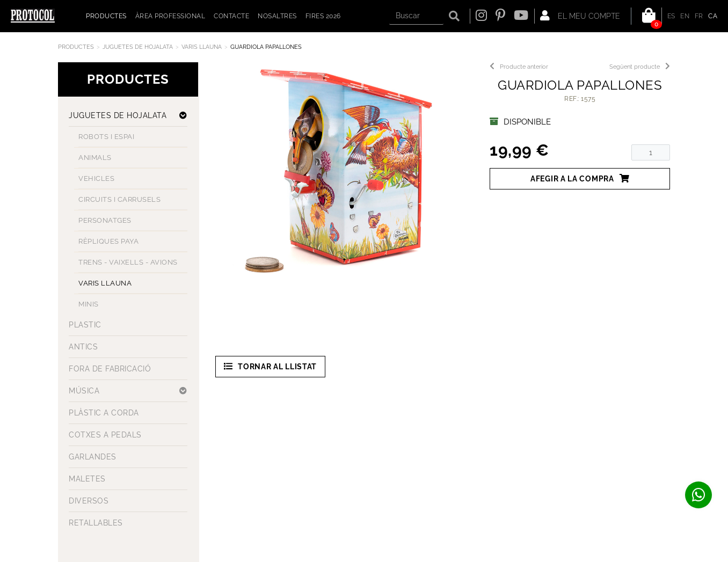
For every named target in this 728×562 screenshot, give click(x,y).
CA (713, 16)
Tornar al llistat (271, 366)
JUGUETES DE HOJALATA (138, 47)
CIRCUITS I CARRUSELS (119, 199)
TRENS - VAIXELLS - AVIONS (128, 262)
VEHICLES (96, 178)
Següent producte (640, 67)
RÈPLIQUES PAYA (108, 241)
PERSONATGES (105, 220)
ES (671, 16)
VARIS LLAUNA (202, 47)
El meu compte (580, 16)
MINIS (89, 304)
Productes (76, 47)
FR (699, 16)
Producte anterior (519, 67)
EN (685, 16)
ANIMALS (95, 158)
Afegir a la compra (580, 178)
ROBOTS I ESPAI (106, 137)
